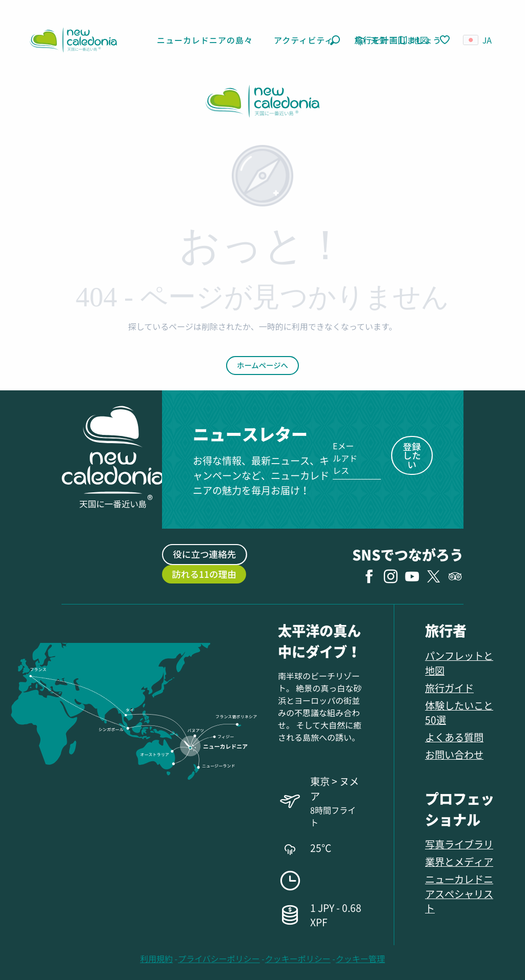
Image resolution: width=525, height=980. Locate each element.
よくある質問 (454, 737)
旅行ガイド (449, 688)
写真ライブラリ (459, 844)
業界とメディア (459, 861)
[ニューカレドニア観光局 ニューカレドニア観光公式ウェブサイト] (262, 102)
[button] (335, 40)
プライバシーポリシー (219, 958)
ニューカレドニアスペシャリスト (459, 894)
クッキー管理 (360, 958)
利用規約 (156, 958)
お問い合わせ (454, 754)
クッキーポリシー (298, 958)
